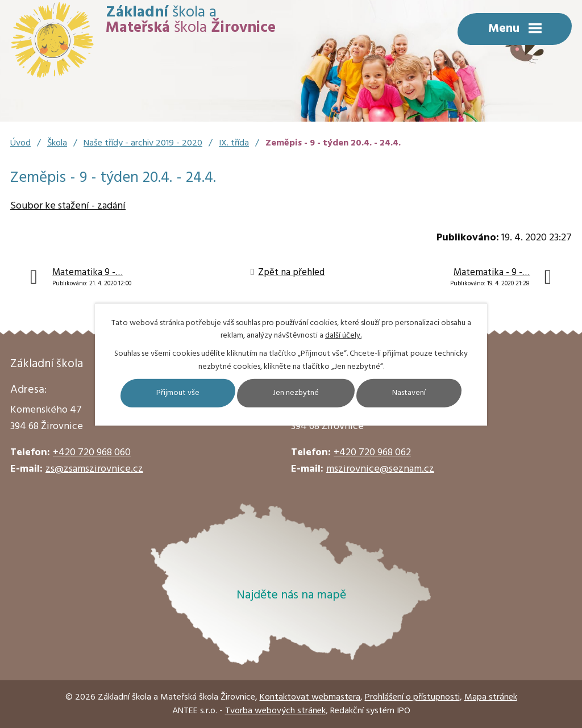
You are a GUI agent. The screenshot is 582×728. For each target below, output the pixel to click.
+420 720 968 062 (372, 453)
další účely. (343, 336)
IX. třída (234, 143)
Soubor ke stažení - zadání (68, 206)
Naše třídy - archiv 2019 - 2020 (143, 143)
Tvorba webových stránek (275, 711)
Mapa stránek (491, 697)
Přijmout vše (178, 393)
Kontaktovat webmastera (310, 697)
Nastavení (409, 393)
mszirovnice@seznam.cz (380, 469)
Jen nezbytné (296, 393)
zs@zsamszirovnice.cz (94, 469)
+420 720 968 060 (92, 453)
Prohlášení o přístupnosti (412, 697)
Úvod (20, 143)
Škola (57, 143)
